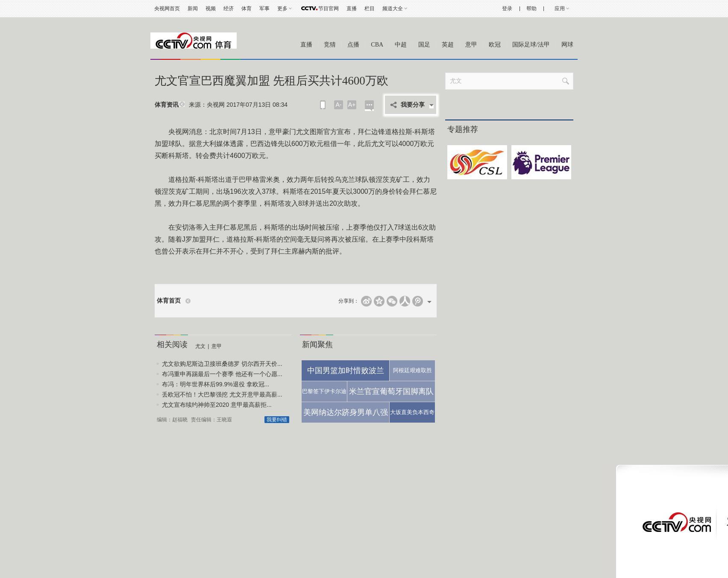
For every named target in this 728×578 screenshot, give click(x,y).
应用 (560, 9)
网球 (567, 45)
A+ (352, 105)
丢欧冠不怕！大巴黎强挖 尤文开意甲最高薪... (222, 394)
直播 (352, 9)
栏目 (370, 9)
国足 (424, 45)
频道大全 (393, 9)
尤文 (200, 346)
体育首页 (169, 301)
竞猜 (330, 45)
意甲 (471, 45)
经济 (229, 9)
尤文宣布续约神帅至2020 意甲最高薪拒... (217, 405)
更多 (282, 9)
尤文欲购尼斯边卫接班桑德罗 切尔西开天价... (222, 364)
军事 (264, 9)
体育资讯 (167, 105)
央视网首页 (167, 9)
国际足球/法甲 (531, 45)
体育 (247, 9)
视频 (211, 9)
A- (339, 105)
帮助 (531, 9)
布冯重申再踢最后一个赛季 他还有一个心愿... (222, 374)
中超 (401, 45)
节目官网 (329, 9)
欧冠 (495, 45)
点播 (353, 45)
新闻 (193, 9)
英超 (448, 45)
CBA (377, 45)
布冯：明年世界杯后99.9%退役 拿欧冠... (216, 384)
